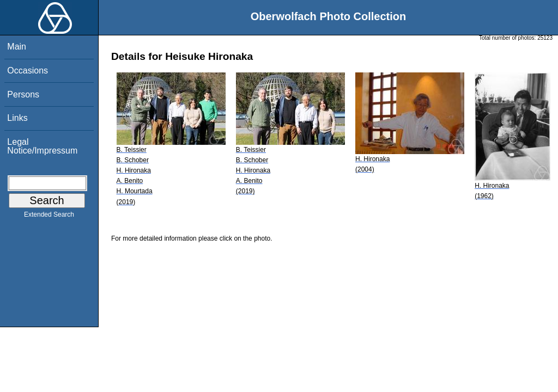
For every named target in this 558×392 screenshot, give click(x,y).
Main (17, 47)
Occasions (28, 71)
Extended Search (49, 217)
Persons (23, 94)
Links (17, 118)
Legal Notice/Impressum (42, 146)
